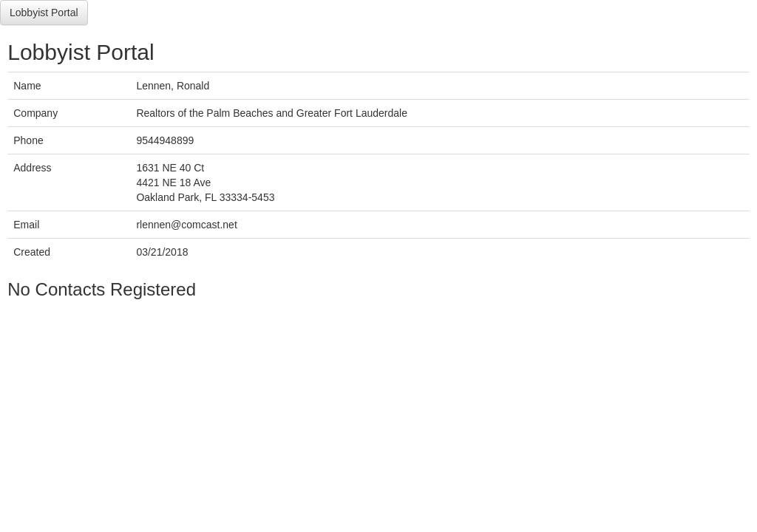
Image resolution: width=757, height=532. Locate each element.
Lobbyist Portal (44, 13)
